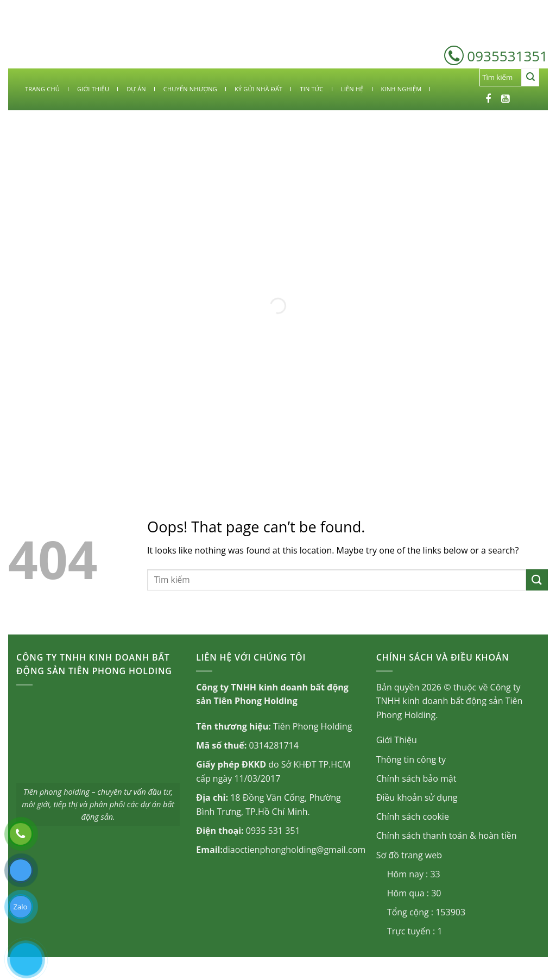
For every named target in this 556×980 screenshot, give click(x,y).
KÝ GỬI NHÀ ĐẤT (258, 89)
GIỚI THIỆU (93, 89)
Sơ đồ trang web (409, 855)
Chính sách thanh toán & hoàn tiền (447, 835)
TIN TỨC (311, 89)
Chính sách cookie (413, 816)
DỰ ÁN (136, 89)
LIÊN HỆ (352, 89)
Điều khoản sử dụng (417, 797)
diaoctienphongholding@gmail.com (294, 850)
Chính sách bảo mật (416, 778)
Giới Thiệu (397, 740)
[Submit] (530, 78)
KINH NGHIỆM (402, 89)
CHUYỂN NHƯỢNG (190, 89)
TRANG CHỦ (42, 89)
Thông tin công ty (411, 759)
